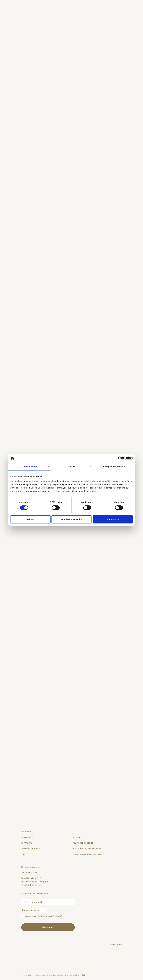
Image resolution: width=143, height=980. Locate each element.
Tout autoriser (112, 519)
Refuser (31, 519)
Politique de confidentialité (87, 849)
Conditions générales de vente (88, 854)
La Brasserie (27, 837)
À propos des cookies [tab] (114, 467)
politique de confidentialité (49, 916)
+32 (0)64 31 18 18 (29, 873)
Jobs (23, 854)
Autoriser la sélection (71, 519)
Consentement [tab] (29, 467)
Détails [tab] (72, 467)
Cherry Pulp (81, 975)
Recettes (77, 837)
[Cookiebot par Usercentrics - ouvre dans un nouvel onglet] (120, 459)
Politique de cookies (83, 843)
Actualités (26, 843)
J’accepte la (43, 916)
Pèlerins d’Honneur (31, 849)
